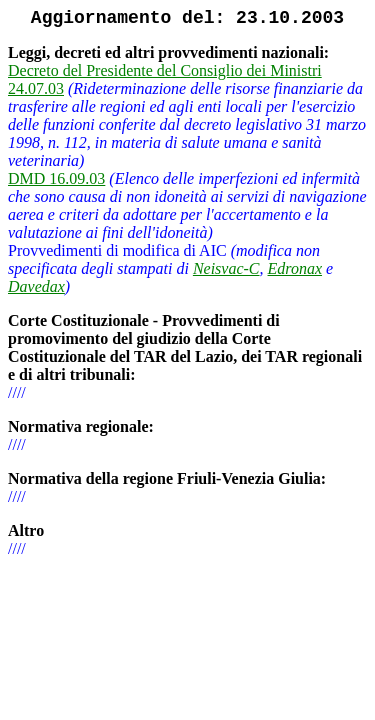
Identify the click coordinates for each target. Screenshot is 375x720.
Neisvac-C (226, 268)
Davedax (36, 286)
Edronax (295, 268)
